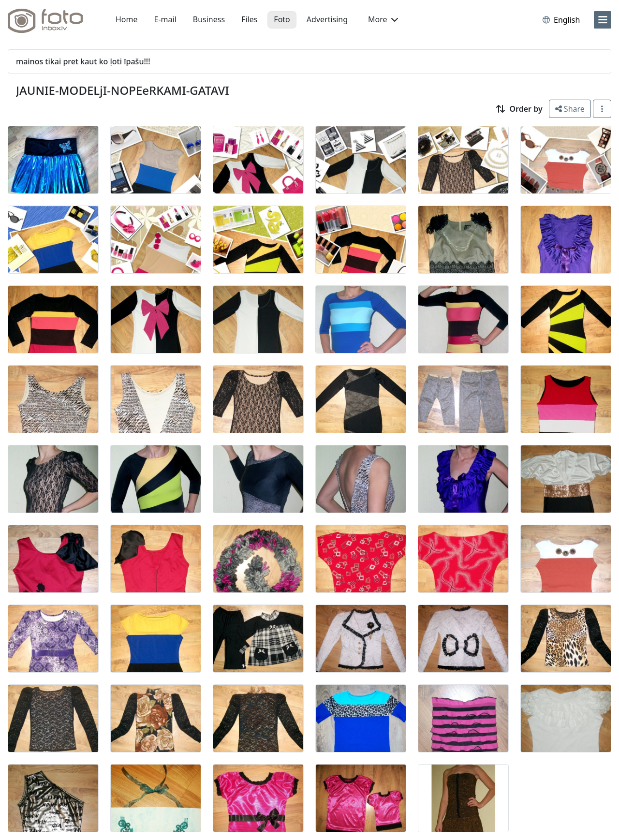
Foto (282, 19)
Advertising (327, 19)
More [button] (383, 19)
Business (209, 19)
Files (249, 19)
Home (127, 19)
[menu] (603, 20)
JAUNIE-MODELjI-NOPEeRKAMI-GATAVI (123, 90)
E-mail (165, 19)
